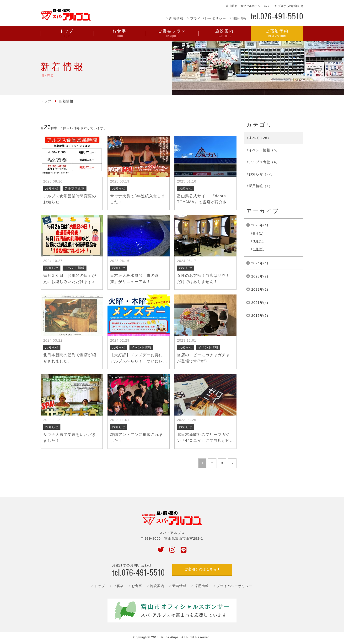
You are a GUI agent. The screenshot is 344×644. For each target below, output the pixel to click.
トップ (46, 101)
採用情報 (240, 18)
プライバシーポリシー (208, 18)
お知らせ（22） (262, 174)
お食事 (137, 586)
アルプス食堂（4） (264, 162)
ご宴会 (118, 586)
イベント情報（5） (264, 150)
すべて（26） (260, 138)
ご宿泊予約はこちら (201, 569)
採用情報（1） (261, 186)
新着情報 (176, 18)
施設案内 (157, 586)
